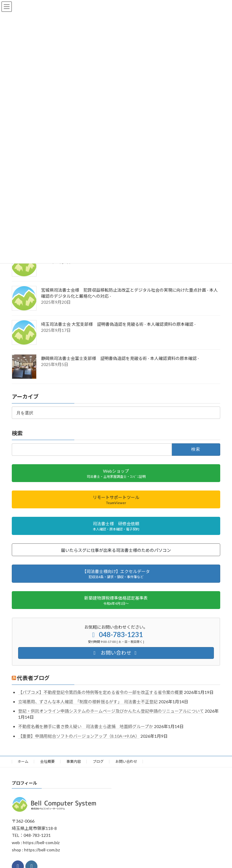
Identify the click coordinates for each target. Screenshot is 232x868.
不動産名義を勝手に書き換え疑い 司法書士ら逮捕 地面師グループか (86, 726)
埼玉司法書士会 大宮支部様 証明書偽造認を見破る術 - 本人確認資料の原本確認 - (118, 324)
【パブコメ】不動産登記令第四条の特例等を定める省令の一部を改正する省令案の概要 (101, 692)
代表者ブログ (33, 678)
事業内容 (74, 761)
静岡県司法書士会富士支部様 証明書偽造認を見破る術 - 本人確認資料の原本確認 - (120, 358)
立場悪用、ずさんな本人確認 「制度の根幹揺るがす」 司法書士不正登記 (88, 702)
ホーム (23, 761)
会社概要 (47, 761)
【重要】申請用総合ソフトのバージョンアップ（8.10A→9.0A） (79, 736)
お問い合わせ (126, 761)
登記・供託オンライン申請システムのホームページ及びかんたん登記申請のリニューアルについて (111, 711)
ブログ (98, 761)
